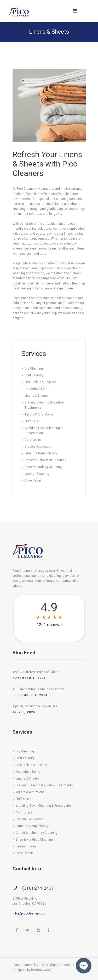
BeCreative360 (42, 970)
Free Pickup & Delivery (40, 382)
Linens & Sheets (36, 396)
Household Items (37, 389)
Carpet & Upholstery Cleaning (45, 460)
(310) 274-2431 (38, 888)
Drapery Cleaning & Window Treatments (44, 785)
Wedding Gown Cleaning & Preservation (44, 806)
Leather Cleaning (37, 474)
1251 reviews (49, 625)
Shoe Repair (33, 480)
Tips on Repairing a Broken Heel (35, 706)
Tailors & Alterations (39, 414)
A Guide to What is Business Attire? (38, 689)
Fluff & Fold (32, 421)
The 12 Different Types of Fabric (35, 672)
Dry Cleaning (34, 369)
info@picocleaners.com (30, 913)
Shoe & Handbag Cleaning (43, 467)
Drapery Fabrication (38, 447)
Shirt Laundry (34, 375)
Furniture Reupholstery (41, 453)
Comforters (33, 440)
